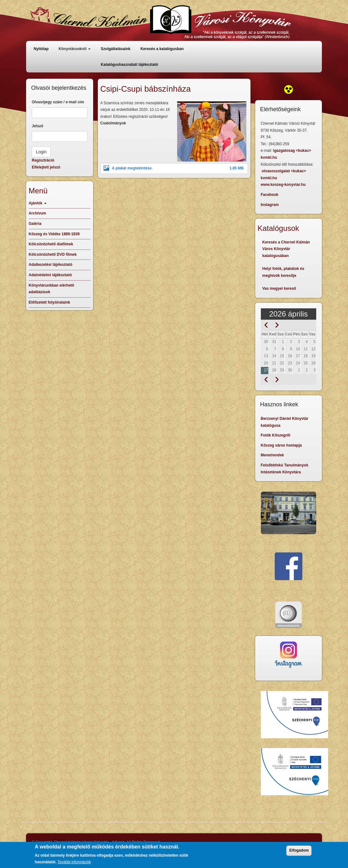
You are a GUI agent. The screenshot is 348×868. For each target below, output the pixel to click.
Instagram (270, 205)
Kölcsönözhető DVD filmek (53, 254)
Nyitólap (41, 49)
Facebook (270, 195)
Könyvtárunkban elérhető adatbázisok (51, 289)
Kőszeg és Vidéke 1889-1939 (54, 234)
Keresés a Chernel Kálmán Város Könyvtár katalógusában (286, 249)
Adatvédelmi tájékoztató (50, 275)
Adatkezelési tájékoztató (51, 265)
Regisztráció (43, 160)
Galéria (35, 224)
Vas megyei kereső (279, 288)
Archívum (37, 213)
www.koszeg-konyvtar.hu (283, 185)
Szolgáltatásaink (115, 49)
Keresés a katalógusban (162, 49)
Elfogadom (299, 853)
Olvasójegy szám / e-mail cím (58, 102)
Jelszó (38, 126)
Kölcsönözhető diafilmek (51, 244)
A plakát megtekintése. (132, 168)
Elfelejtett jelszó (46, 167)
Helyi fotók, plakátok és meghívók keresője (283, 272)
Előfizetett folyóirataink (49, 302)
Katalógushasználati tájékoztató (129, 65)
